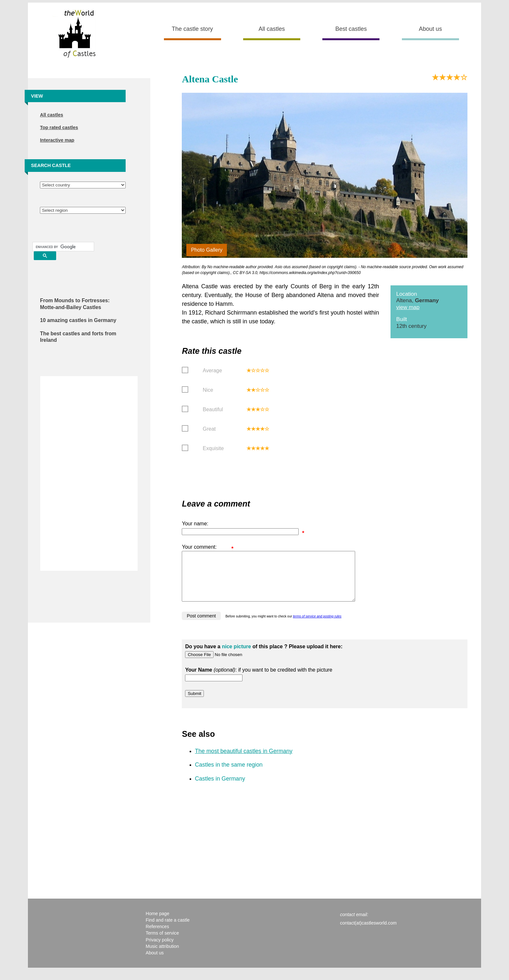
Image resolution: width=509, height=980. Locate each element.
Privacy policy (160, 950)
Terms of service (162, 943)
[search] (63, 247)
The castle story (192, 29)
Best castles (351, 29)
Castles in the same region (229, 774)
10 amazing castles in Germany (78, 320)
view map (408, 307)
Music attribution (162, 956)
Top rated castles (59, 127)
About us (430, 29)
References (157, 936)
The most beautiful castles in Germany (243, 761)
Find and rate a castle (168, 930)
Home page (158, 923)
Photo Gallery (207, 250)
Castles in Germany (220, 788)
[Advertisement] (89, 473)
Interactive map (57, 140)
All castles (272, 29)
